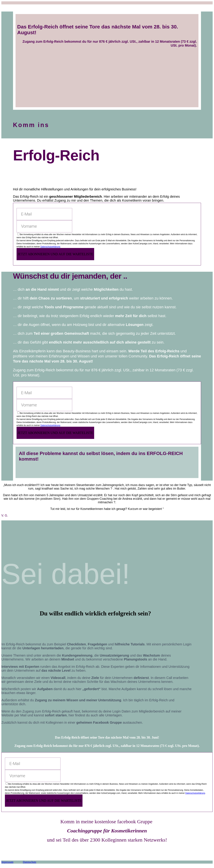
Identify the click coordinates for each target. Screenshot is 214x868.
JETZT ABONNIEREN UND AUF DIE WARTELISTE (55, 254)
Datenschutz (29, 862)
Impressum (7, 862)
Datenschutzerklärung (50, 247)
